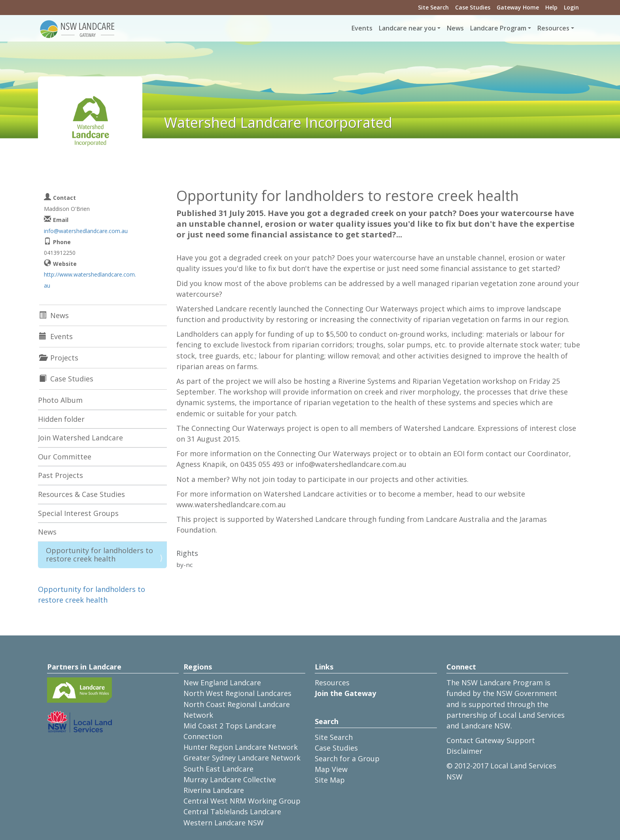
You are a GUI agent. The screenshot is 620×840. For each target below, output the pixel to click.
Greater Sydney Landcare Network (242, 758)
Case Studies (473, 7)
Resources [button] (553, 28)
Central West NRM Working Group (242, 801)
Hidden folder (61, 419)
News (455, 28)
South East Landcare (218, 769)
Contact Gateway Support (491, 740)
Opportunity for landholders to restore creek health (99, 555)
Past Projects (60, 475)
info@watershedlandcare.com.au (86, 231)
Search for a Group (347, 758)
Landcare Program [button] (498, 28)
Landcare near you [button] (407, 28)
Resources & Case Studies (81, 494)
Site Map (330, 780)
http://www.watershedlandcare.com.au (90, 280)
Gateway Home (518, 7)
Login (571, 7)
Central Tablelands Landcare (232, 812)
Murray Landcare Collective (230, 779)
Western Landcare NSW (224, 823)
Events (362, 28)
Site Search (433, 7)
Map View (331, 769)
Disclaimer (464, 751)
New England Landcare (222, 683)
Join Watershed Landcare (80, 438)
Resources (332, 683)
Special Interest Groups (78, 513)
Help (551, 7)
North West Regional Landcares (237, 693)
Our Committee (65, 457)
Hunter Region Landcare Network (241, 747)
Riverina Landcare (214, 790)
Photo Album (60, 400)
